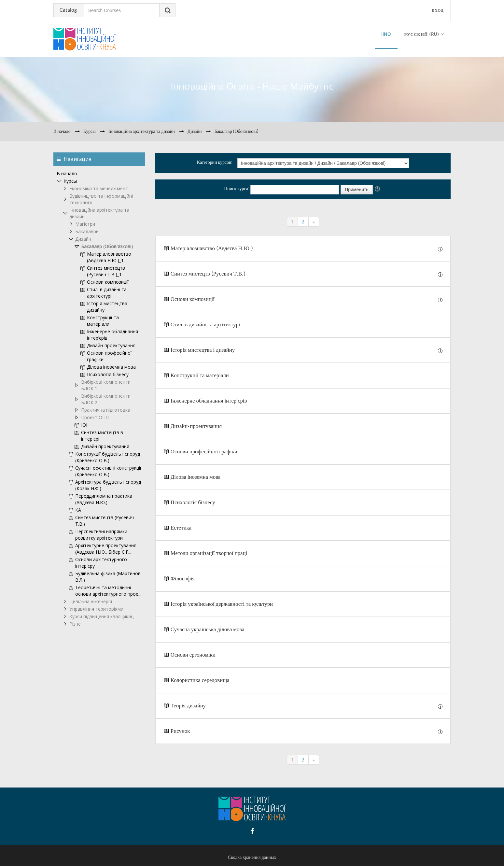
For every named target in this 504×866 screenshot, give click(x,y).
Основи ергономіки (193, 655)
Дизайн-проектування (196, 426)
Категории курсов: (215, 162)
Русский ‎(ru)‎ (422, 34)
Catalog (69, 10)
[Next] (314, 222)
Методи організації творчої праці (209, 553)
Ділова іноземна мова (196, 477)
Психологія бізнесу (194, 502)
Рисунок (180, 731)
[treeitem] (99, 174)
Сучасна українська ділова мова (208, 629)
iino (386, 34)
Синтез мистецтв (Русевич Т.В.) (208, 274)
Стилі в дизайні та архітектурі (205, 325)
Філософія (183, 579)
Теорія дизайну (188, 706)
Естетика (181, 528)
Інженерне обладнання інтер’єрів (209, 401)
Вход (438, 10)
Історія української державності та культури (222, 604)
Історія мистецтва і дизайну (203, 350)
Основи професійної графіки (204, 452)
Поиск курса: (237, 189)
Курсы (70, 181)
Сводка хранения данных (252, 857)
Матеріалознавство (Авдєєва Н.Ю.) (212, 248)
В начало (67, 173)
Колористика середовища (200, 680)
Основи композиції (193, 299)
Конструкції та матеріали (200, 375)
